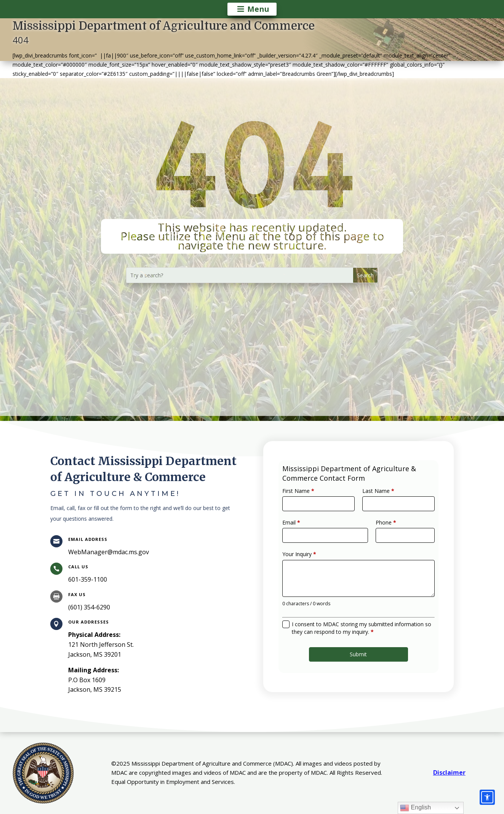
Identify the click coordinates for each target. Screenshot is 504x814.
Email (302, 530)
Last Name (375, 504)
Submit (358, 640)
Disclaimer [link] (449, 772)
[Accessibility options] (487, 797)
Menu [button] (258, 9)
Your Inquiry (309, 556)
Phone (381, 530)
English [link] (415, 808)
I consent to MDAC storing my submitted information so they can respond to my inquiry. (361, 618)
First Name (308, 504)
